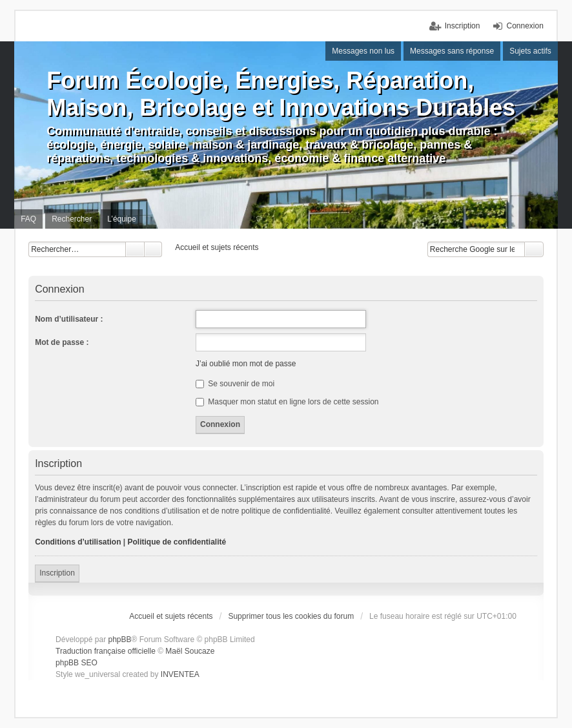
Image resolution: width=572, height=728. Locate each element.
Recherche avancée (153, 249)
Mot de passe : (62, 342)
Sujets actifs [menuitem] (530, 51)
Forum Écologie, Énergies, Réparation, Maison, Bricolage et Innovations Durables (281, 94)
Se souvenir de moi (235, 384)
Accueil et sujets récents (171, 616)
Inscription (57, 573)
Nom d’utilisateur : (69, 319)
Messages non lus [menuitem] (363, 51)
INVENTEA (180, 674)
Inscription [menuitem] (463, 26)
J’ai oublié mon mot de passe (246, 364)
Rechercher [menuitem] (72, 219)
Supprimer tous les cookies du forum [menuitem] (291, 616)
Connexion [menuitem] (525, 26)
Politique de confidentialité (177, 542)
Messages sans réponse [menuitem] (452, 51)
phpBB (119, 640)
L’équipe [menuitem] (122, 219)
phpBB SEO (77, 663)
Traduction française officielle (106, 651)
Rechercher (135, 249)
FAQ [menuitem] (28, 219)
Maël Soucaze (190, 651)
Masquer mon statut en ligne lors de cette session (287, 402)
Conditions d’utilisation (78, 542)
